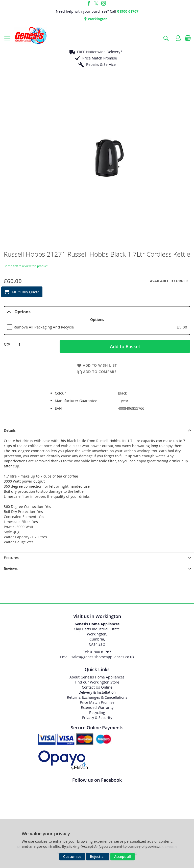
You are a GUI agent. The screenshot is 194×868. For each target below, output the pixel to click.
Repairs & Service (101, 64)
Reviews (11, 569)
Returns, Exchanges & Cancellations (97, 697)
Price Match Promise (100, 58)
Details (10, 430)
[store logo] (31, 35)
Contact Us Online (97, 687)
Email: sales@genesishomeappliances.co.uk (97, 657)
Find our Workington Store (97, 682)
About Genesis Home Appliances (97, 677)
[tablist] (97, 321)
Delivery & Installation (97, 692)
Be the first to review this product (26, 266)
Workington (97, 19)
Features (11, 558)
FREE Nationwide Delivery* (100, 52)
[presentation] (97, 430)
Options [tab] (19, 312)
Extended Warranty (97, 707)
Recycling (97, 712)
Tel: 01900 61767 (97, 652)
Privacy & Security (97, 718)
